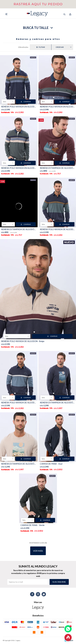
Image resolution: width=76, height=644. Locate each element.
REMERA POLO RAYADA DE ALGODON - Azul (57, 229)
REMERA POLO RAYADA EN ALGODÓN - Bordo (57, 107)
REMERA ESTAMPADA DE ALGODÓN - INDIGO (19, 229)
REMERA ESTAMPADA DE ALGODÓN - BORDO (57, 168)
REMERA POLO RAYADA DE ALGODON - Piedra (19, 403)
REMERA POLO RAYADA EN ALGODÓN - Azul (19, 107)
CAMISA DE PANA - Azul (51, 464)
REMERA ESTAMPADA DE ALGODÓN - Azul (57, 403)
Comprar (27, 102)
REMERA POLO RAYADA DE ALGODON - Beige (23, 341)
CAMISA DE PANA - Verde (33, 525)
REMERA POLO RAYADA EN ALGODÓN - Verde (19, 168)
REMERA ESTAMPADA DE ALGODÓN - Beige (19, 464)
